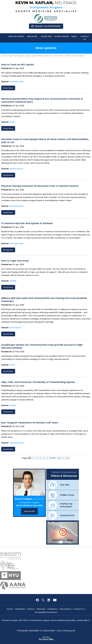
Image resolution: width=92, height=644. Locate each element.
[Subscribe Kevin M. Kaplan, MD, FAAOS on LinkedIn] (49, 600)
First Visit (65, 485)
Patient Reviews (62, 36)
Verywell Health (17, 82)
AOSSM (13, 405)
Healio (12, 122)
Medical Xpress (16, 169)
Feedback (52, 609)
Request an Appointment (48, 26)
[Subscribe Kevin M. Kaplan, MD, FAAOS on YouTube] (55, 600)
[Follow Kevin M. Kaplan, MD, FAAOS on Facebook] (37, 600)
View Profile (29, 511)
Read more (8, 88)
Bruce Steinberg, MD (66, 631)
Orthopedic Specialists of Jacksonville (36, 631)
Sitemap (41, 609)
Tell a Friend (65, 609)
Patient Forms (67, 495)
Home (10, 609)
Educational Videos (63, 540)
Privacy (31, 609)
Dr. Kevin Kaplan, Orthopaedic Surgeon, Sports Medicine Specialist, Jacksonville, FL (33, 56)
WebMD (13, 281)
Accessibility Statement (46, 612)
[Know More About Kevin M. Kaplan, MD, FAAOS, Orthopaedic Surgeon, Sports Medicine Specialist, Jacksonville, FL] (46, 7)
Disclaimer (20, 609)
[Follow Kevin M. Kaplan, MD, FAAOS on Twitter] (43, 600)
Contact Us (79, 609)
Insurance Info (67, 515)
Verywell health (16, 206)
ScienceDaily (15, 328)
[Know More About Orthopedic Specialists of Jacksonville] (46, 18)
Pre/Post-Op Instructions (66, 505)
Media (69, 56)
